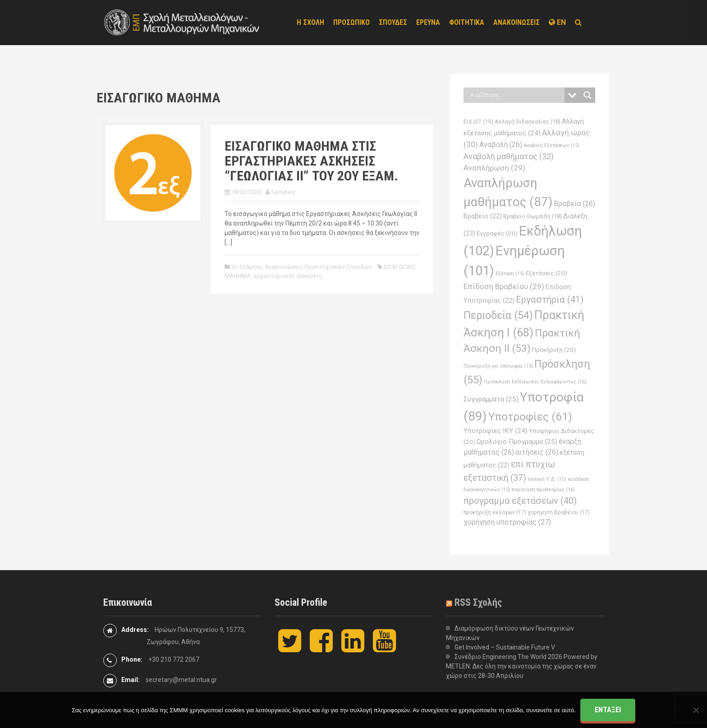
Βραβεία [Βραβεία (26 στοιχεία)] (574, 204)
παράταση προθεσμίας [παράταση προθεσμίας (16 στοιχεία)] (543, 489)
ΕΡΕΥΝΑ (428, 22)
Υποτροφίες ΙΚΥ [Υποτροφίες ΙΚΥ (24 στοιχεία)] (496, 431)
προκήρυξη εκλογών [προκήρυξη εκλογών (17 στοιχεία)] (495, 512)
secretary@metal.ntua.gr (181, 680)
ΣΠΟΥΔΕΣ (393, 22)
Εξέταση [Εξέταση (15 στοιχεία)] (510, 274)
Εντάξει (608, 710)
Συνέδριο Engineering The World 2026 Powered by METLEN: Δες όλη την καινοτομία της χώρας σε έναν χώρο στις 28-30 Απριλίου (522, 666)
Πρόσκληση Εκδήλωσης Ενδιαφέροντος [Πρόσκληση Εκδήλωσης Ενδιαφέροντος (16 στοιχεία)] (535, 382)
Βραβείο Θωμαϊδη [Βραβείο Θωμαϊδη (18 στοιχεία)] (533, 216)
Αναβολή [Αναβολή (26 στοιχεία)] (501, 145)
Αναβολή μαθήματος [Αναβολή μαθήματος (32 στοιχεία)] (509, 156)
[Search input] (516, 95)
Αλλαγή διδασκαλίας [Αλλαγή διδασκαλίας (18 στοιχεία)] (528, 122)
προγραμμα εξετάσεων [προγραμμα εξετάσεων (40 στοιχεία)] (520, 501)
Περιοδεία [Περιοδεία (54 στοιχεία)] (498, 316)
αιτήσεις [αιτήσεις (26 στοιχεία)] (537, 452)
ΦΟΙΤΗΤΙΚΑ (467, 22)
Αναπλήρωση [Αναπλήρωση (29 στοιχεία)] (494, 168)
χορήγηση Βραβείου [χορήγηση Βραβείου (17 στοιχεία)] (559, 512)
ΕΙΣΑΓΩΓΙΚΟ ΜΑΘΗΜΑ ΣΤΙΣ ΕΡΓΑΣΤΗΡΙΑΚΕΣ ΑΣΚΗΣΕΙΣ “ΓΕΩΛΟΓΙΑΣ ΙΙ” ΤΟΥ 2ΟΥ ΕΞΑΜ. (311, 161)
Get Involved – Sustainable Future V (505, 647)
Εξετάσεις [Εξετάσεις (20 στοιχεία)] (546, 273)
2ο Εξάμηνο (247, 267)
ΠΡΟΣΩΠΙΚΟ (351, 22)
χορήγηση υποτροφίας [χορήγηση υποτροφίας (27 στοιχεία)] (507, 522)
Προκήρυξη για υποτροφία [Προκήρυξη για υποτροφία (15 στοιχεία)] (498, 366)
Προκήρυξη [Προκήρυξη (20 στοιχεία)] (554, 350)
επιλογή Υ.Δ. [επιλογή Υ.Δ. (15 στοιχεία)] (547, 479)
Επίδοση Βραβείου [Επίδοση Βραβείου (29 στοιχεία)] (504, 286)
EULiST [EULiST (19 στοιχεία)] (478, 122)
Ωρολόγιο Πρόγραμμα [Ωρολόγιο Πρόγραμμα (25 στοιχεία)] (517, 442)
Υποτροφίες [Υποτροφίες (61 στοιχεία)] (530, 417)
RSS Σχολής (478, 602)
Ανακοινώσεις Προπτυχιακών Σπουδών (318, 267)
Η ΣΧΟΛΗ (310, 22)
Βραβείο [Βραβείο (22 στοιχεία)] (483, 216)
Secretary (283, 192)
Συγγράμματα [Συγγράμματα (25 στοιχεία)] (491, 399)
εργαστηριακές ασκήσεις (288, 276)
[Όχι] (696, 710)
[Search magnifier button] (588, 95)
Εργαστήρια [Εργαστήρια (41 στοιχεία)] (550, 299)
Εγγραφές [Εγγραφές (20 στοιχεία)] (497, 233)
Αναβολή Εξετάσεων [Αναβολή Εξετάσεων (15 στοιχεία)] (551, 145)
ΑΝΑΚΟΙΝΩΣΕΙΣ (516, 22)
